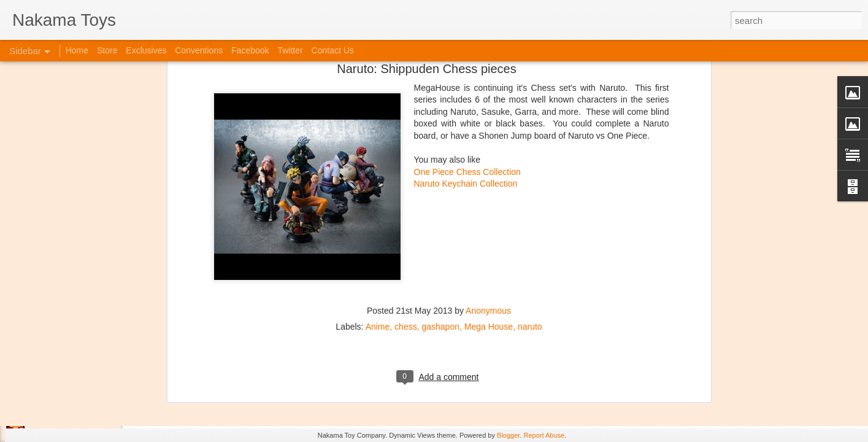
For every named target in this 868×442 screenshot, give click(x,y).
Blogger (508, 435)
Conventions (199, 50)
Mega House (489, 176)
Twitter (290, 50)
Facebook (250, 50)
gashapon (440, 176)
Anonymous (488, 160)
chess (406, 176)
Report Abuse (544, 435)
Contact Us (333, 50)
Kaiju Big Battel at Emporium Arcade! (90, 379)
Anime (378, 176)
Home (77, 50)
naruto (530, 176)
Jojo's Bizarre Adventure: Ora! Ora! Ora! (95, 406)
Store (107, 50)
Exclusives (146, 50)
